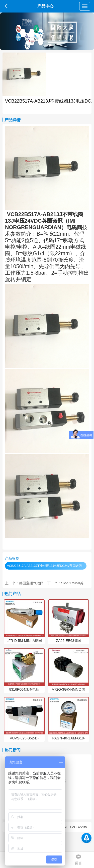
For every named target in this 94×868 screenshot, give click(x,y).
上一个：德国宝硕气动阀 (24, 583)
